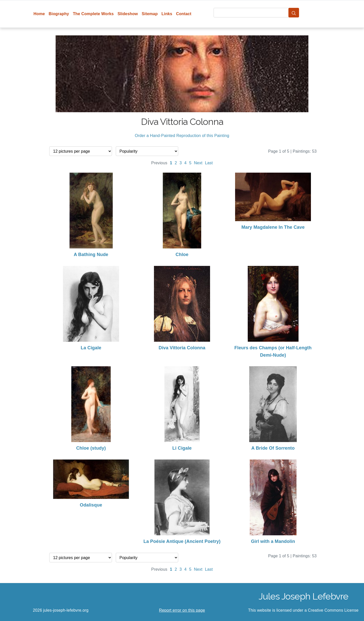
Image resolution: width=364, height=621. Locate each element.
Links (167, 14)
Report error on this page (182, 610)
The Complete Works (93, 14)
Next (198, 163)
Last (209, 163)
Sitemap (150, 14)
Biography (59, 14)
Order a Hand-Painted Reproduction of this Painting (182, 136)
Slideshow (128, 14)
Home (39, 14)
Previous (159, 163)
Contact (184, 14)
